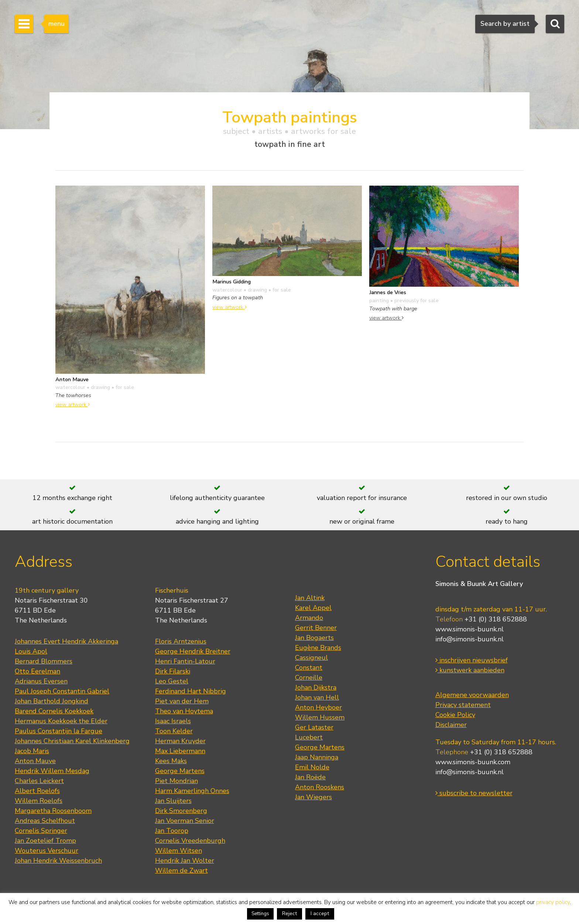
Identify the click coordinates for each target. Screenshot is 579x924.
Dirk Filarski (173, 671)
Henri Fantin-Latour (185, 661)
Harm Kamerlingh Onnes (192, 791)
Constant (309, 668)
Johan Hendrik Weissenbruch (58, 861)
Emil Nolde (312, 767)
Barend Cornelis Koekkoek (54, 711)
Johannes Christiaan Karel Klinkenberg (72, 741)
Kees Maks (171, 761)
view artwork (73, 404)
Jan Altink (310, 598)
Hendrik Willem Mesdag (52, 771)
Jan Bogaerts (314, 638)
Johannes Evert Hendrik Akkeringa (66, 641)
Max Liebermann (180, 751)
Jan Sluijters (173, 801)
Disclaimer (451, 725)
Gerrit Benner (316, 628)
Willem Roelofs (39, 801)
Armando (309, 618)
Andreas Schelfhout (45, 821)
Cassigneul (311, 658)
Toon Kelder (174, 731)
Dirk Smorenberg (181, 811)
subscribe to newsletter (474, 793)
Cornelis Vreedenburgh (190, 841)
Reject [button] (289, 913)
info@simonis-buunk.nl (470, 639)
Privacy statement (463, 705)
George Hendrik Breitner (193, 651)
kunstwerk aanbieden (470, 670)
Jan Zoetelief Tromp (45, 841)
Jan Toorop (172, 831)
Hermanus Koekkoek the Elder (61, 721)
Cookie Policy (455, 715)
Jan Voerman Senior (185, 821)
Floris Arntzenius (181, 641)
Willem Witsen (179, 851)
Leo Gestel (172, 681)
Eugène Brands (318, 648)
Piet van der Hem (182, 701)
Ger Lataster (314, 727)
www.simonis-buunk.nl (470, 629)
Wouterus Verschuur (47, 851)
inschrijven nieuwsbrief (472, 660)
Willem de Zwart (181, 870)
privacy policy (553, 902)
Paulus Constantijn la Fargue (59, 731)
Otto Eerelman (37, 671)
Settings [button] (260, 914)
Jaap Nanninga (317, 757)
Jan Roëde (310, 777)
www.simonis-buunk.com (473, 762)
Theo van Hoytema (184, 711)
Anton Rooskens (320, 787)
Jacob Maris (32, 751)
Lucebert (309, 737)
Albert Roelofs (37, 791)
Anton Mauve (35, 761)
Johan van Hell (317, 697)
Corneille (309, 678)
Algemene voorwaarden (472, 695)
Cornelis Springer (41, 831)
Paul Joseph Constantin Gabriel (62, 691)
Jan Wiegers (314, 797)
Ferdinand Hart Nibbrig (191, 691)
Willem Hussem (320, 717)
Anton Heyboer (318, 707)
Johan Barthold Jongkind (52, 701)
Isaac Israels (173, 721)
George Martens (180, 771)
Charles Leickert (39, 781)
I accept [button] (320, 913)
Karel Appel (313, 608)
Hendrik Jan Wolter (185, 861)
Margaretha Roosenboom (53, 811)
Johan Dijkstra (316, 687)
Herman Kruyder (180, 741)
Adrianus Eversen (41, 681)
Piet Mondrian (177, 781)
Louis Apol (31, 651)
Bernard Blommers (44, 661)
